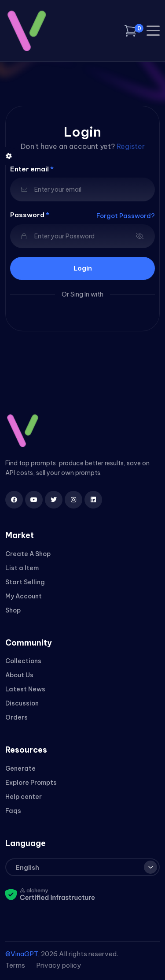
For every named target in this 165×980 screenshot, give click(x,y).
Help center (24, 797)
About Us (19, 675)
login (83, 268)
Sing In (80, 294)
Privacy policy (59, 965)
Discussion (22, 703)
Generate (20, 768)
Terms (15, 965)
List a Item (22, 568)
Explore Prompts (31, 783)
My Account (24, 596)
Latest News (25, 689)
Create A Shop (28, 554)
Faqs (13, 811)
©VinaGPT (22, 954)
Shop (13, 610)
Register (131, 146)
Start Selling (25, 582)
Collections (23, 661)
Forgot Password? (126, 216)
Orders (16, 717)
